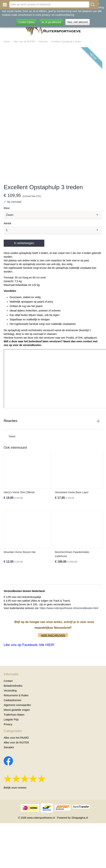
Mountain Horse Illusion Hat (20, 552)
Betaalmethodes (13, 686)
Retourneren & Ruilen (16, 695)
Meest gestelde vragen (17, 710)
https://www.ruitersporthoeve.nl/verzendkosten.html (69, 608)
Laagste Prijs (11, 719)
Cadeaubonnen (13, 700)
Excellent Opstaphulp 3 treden (66, 42)
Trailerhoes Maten (14, 715)
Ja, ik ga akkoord (51, 22)
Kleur (7, 208)
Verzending (10, 691)
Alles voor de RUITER (24, 42)
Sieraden (9, 747)
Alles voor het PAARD (16, 738)
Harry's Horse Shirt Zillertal (19, 492)
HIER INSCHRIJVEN (53, 635)
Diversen (43, 42)
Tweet (12, 436)
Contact (8, 681)
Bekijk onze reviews (15, 788)
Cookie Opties (26, 22)
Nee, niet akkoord (78, 22)
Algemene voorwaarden (17, 705)
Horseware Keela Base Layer (72, 492)
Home (7, 42)
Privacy (8, 724)
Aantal (7, 223)
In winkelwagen (24, 243)
